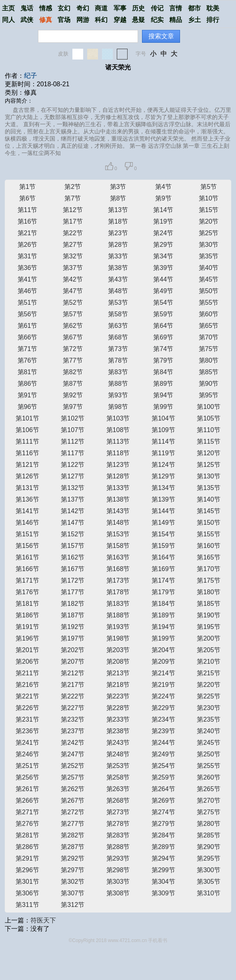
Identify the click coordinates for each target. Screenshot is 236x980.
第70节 (209, 337)
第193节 (118, 627)
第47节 (73, 291)
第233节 (118, 719)
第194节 (163, 627)
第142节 (73, 511)
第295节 (209, 858)
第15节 (209, 210)
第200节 (209, 638)
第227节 (73, 708)
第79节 (163, 360)
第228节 (118, 708)
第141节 (27, 511)
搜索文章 (161, 36)
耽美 (213, 8)
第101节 (27, 418)
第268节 (118, 800)
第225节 (209, 696)
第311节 (27, 905)
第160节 (209, 546)
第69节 (163, 337)
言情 (176, 8)
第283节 (118, 835)
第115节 (209, 441)
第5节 (209, 187)
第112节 (73, 441)
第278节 (118, 824)
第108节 (118, 430)
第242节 (73, 743)
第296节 (27, 870)
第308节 (118, 893)
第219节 (163, 685)
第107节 (73, 430)
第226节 (27, 708)
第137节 (73, 499)
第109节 (163, 430)
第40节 (209, 268)
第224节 (163, 696)
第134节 (163, 488)
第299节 (163, 870)
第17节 (73, 221)
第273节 (118, 812)
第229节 (163, 708)
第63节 (118, 326)
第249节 (163, 754)
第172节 (73, 580)
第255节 (209, 766)
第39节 (163, 268)
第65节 (209, 326)
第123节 (118, 465)
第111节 (27, 441)
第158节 (118, 546)
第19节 (163, 221)
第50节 (209, 291)
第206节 (27, 662)
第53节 (118, 303)
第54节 (163, 303)
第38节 (118, 268)
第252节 (73, 766)
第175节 (209, 580)
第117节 (73, 453)
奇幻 (83, 8)
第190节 (209, 615)
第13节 (118, 210)
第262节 (73, 789)
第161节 (27, 557)
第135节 (209, 488)
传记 (157, 8)
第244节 (163, 743)
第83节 (118, 372)
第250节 (209, 754)
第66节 (28, 337)
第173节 (118, 580)
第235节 (209, 719)
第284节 (163, 835)
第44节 (163, 279)
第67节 (73, 337)
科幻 (101, 20)
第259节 (163, 777)
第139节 (163, 499)
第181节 (27, 604)
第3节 (118, 187)
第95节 (209, 395)
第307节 (73, 893)
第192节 (73, 627)
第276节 (27, 824)
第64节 (163, 326)
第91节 (28, 395)
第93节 (118, 395)
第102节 (73, 418)
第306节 (27, 893)
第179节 (163, 592)
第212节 (73, 673)
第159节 (163, 546)
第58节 (118, 314)
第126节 (27, 476)
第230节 (209, 708)
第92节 (73, 395)
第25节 (209, 233)
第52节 (73, 303)
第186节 (27, 615)
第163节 (118, 557)
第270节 (209, 800)
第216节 (27, 685)
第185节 (209, 604)
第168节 (118, 569)
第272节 (73, 812)
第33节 (118, 256)
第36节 (28, 268)
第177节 (73, 592)
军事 (120, 8)
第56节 (28, 314)
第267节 (73, 800)
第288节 (118, 847)
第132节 (73, 488)
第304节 (163, 882)
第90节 (209, 384)
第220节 (209, 685)
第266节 (27, 800)
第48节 (118, 291)
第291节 (27, 858)
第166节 (27, 569)
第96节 (28, 407)
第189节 (163, 615)
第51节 (28, 303)
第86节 (28, 384)
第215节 (209, 673)
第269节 (163, 800)
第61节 (28, 326)
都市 (194, 8)
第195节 (209, 627)
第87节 (73, 384)
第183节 (118, 604)
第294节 (163, 858)
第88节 (118, 384)
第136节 (27, 499)
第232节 (73, 719)
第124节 (163, 465)
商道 (101, 8)
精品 (176, 20)
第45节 (209, 279)
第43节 (118, 279)
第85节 (209, 372)
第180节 (209, 592)
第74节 (163, 349)
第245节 (209, 743)
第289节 (163, 847)
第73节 (118, 349)
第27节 (73, 245)
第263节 (118, 789)
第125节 (209, 465)
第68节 (118, 337)
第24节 (163, 233)
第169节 (163, 569)
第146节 (27, 523)
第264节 (163, 789)
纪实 (157, 20)
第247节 (73, 754)
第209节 (163, 662)
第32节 (73, 256)
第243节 (118, 743)
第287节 (73, 847)
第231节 (27, 719)
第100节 (209, 407)
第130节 (209, 476)
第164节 (163, 557)
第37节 (73, 268)
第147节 (73, 523)
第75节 (209, 349)
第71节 (28, 349)
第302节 (73, 882)
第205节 (209, 650)
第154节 (163, 534)
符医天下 (43, 920)
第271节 (27, 812)
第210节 (209, 662)
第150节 (209, 523)
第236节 (27, 731)
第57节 (73, 314)
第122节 (73, 465)
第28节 (118, 245)
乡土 (194, 20)
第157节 (73, 546)
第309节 (163, 893)
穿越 (120, 20)
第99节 (163, 407)
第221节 (27, 696)
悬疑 (138, 20)
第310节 (209, 893)
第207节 (73, 662)
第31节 (28, 256)
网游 (83, 20)
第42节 (73, 279)
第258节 (118, 777)
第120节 (209, 453)
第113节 (118, 441)
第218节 (118, 685)
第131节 (27, 488)
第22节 (73, 233)
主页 (8, 8)
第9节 (163, 198)
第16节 (28, 221)
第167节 (73, 569)
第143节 (118, 511)
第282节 (73, 835)
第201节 (27, 650)
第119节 (163, 453)
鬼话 (27, 8)
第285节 (209, 835)
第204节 (163, 650)
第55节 (209, 303)
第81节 (28, 372)
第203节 (118, 650)
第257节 (73, 777)
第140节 (209, 499)
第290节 (209, 847)
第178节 (118, 592)
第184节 (163, 604)
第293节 (118, 858)
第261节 (27, 789)
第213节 (118, 673)
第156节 (27, 546)
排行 (213, 20)
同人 (8, 20)
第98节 (118, 407)
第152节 (73, 534)
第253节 (118, 766)
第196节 (27, 638)
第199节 (163, 638)
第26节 (28, 245)
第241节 (27, 743)
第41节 (28, 279)
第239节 (163, 731)
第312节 (73, 905)
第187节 (73, 615)
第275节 (209, 812)
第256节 (27, 777)
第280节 (209, 824)
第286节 (27, 847)
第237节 (73, 731)
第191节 (27, 627)
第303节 (118, 882)
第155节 (209, 534)
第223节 (118, 696)
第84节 (163, 372)
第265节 (209, 789)
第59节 (163, 314)
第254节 (163, 766)
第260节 (209, 777)
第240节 (209, 731)
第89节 (163, 384)
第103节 (118, 418)
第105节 (209, 418)
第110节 (209, 430)
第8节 (118, 198)
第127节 (73, 476)
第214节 (163, 673)
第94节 (163, 395)
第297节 (73, 870)
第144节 (163, 511)
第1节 (27, 187)
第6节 (27, 198)
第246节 (27, 754)
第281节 (27, 835)
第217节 (73, 685)
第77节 (73, 360)
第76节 (28, 360)
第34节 (163, 256)
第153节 (118, 534)
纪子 (30, 76)
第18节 (118, 221)
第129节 (163, 476)
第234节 (163, 719)
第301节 (27, 882)
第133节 (118, 488)
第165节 (209, 557)
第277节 (73, 824)
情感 (46, 8)
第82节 (73, 372)
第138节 (118, 499)
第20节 (209, 221)
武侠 (27, 20)
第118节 (118, 453)
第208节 (118, 662)
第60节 (209, 314)
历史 (138, 8)
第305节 (209, 882)
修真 (46, 20)
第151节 (27, 534)
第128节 (118, 476)
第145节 (209, 511)
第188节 (118, 615)
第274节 (163, 812)
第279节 (163, 824)
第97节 (73, 407)
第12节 (73, 210)
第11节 (28, 210)
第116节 (27, 453)
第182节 (73, 604)
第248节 (118, 754)
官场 (64, 20)
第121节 (27, 465)
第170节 (209, 569)
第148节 (118, 523)
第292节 (73, 858)
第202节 (73, 650)
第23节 (118, 233)
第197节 (73, 638)
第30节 (209, 245)
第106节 (27, 430)
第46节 (28, 291)
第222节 (73, 696)
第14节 (163, 210)
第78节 (118, 360)
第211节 (27, 673)
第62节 (73, 326)
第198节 (118, 638)
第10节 (209, 198)
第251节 (27, 766)
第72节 (73, 349)
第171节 (27, 580)
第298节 (118, 870)
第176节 (27, 592)
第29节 (163, 245)
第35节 (209, 256)
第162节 (73, 557)
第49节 (163, 291)
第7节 (73, 198)
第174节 (163, 580)
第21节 (28, 233)
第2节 (73, 187)
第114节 (163, 441)
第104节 (163, 418)
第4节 (163, 187)
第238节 (118, 731)
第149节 (163, 523)
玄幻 (64, 8)
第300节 (209, 870)
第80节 (209, 360)
